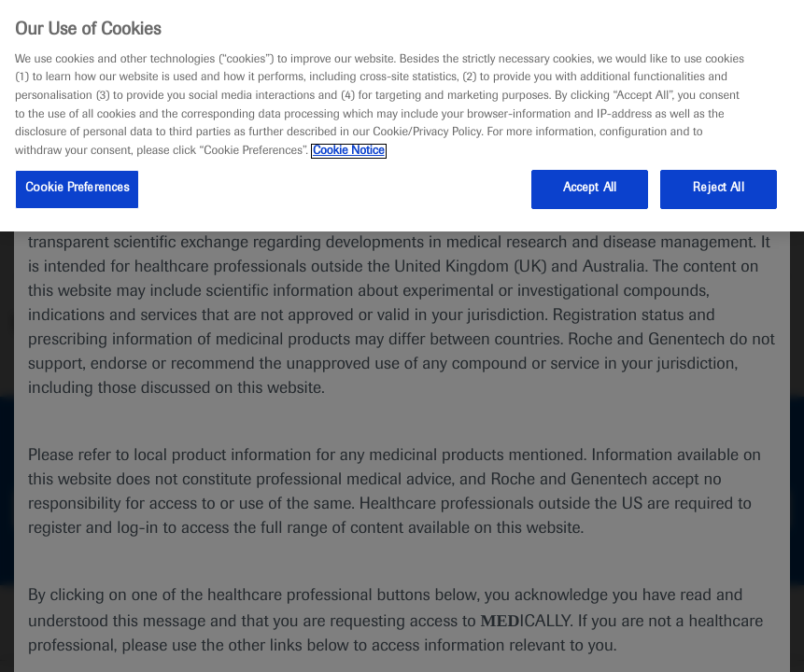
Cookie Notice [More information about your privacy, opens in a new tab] (349, 151)
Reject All (718, 189)
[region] (402, 116)
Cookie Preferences (77, 189)
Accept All (590, 189)
